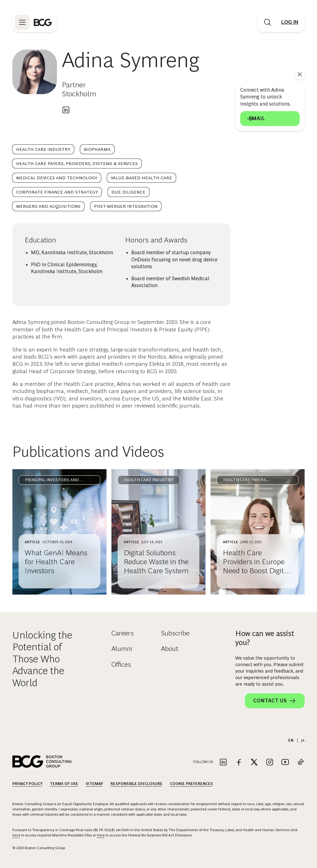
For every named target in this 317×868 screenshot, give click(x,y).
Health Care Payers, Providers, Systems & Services (77, 164)
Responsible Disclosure (137, 784)
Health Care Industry (43, 149)
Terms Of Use (64, 784)
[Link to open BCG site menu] (22, 22)
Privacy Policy (27, 784)
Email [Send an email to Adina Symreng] (270, 119)
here (16, 835)
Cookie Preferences (191, 784)
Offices (121, 664)
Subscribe (175, 633)
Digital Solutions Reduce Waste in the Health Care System (156, 562)
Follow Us (203, 762)
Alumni (122, 649)
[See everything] (300, 74)
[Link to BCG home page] (43, 22)
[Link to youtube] (285, 763)
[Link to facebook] (239, 763)
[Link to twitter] (254, 763)
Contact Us (275, 701)
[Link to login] (290, 22)
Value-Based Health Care (141, 178)
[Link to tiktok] (301, 763)
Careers (123, 633)
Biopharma (97, 149)
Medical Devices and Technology (57, 178)
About (170, 649)
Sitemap (94, 784)
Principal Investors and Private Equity (52, 481)
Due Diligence (128, 192)
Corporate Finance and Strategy (57, 192)
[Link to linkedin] (223, 763)
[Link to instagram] (270, 763)
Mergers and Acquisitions (48, 206)
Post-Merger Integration (126, 206)
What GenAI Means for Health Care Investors (56, 562)
